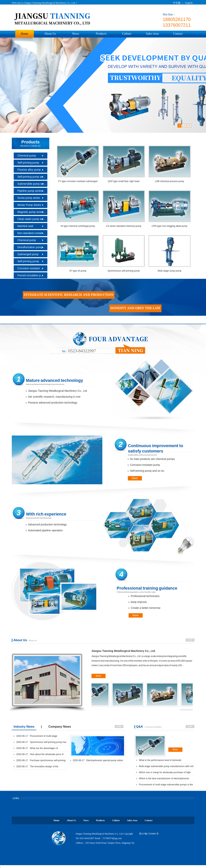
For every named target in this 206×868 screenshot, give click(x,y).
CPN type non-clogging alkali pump (169, 226)
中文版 (177, 3)
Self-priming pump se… (31, 177)
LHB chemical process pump (170, 181)
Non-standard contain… (32, 233)
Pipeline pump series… (31, 191)
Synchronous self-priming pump (124, 271)
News (76, 34)
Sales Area (152, 34)
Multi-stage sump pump (170, 271)
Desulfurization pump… (31, 247)
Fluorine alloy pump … (31, 170)
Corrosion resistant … (30, 268)
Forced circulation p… (30, 275)
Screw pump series (29, 198)
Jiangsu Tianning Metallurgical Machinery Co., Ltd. (124, 651)
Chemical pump (27, 156)
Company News (60, 727)
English (189, 3)
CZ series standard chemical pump (124, 226)
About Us (50, 34)
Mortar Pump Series (29, 205)
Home (24, 34)
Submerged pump (28, 254)
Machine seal (25, 226)
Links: (16, 798)
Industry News (24, 727)
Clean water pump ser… (32, 219)
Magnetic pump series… (32, 212)
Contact (178, 34)
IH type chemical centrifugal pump (78, 226)
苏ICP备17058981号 (149, 834)
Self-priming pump (28, 163)
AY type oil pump (78, 271)
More (135, 478)
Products (101, 34)
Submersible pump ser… (32, 184)
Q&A (140, 727)
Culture (127, 34)
